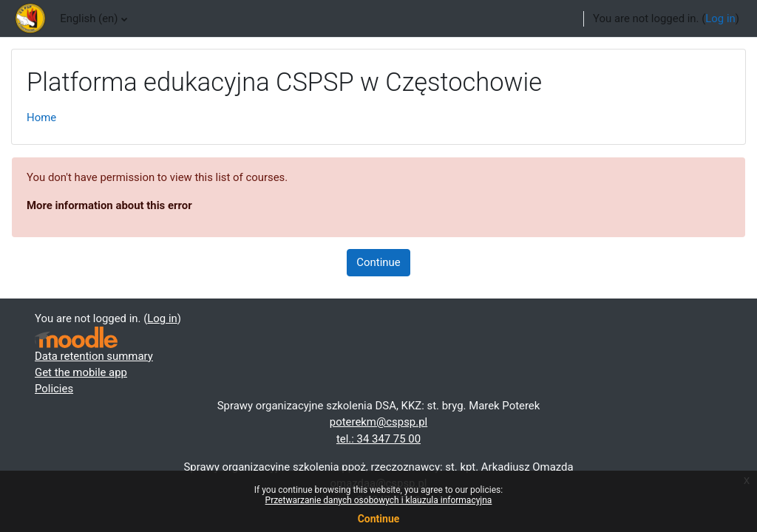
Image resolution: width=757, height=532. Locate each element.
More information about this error (109, 205)
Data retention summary (94, 356)
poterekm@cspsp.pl (378, 422)
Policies (54, 389)
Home (41, 117)
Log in (720, 18)
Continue (378, 262)
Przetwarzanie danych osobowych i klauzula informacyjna (379, 500)
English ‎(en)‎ (89, 18)
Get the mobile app (81, 372)
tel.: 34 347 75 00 (378, 439)
